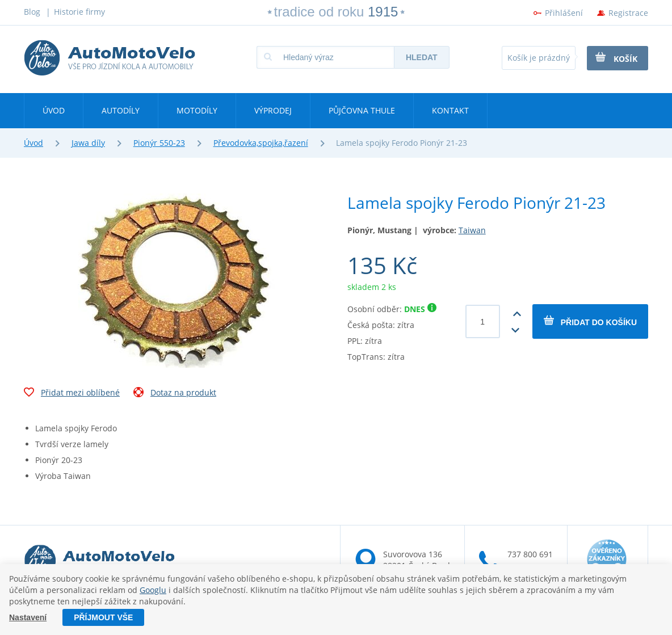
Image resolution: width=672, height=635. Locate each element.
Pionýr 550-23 (159, 143)
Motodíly (197, 110)
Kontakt (450, 110)
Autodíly (121, 110)
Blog (32, 12)
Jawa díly (88, 143)
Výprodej (273, 110)
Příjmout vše (103, 617)
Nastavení (28, 617)
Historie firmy (79, 12)
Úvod (54, 110)
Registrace (628, 13)
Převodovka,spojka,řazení (261, 143)
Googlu (153, 590)
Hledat (422, 57)
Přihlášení (564, 13)
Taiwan (472, 230)
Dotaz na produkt (175, 394)
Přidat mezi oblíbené (72, 394)
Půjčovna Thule (362, 110)
